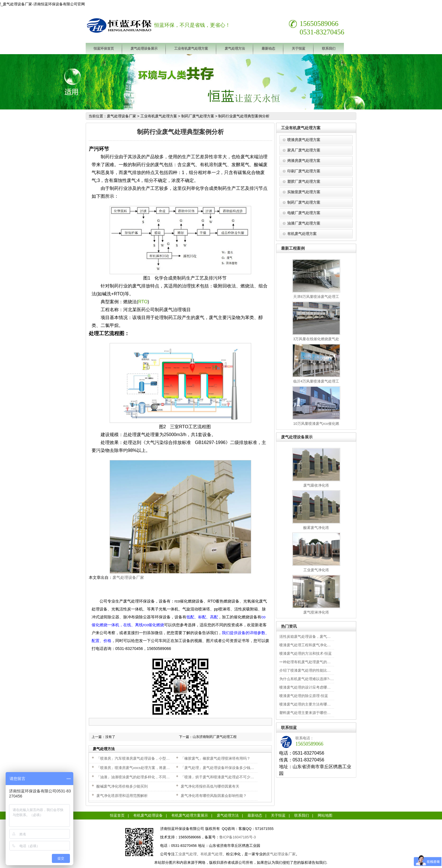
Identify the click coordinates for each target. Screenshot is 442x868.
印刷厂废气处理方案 (304, 171)
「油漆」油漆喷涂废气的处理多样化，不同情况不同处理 (142, 777)
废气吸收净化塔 (316, 485)
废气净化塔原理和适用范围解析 (122, 796)
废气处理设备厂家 (121, 116)
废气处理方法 (235, 49)
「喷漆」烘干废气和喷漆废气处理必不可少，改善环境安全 (228, 777)
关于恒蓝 (299, 49)
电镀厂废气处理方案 (304, 213)
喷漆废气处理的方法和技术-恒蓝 (306, 653)
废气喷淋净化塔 (316, 612)
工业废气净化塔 (316, 570)
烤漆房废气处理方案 (304, 161)
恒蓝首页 (117, 815)
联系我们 (329, 49)
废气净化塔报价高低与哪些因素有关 (210, 786)
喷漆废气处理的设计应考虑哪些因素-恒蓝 (313, 687)
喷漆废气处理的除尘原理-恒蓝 (304, 696)
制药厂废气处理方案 (198, 116)
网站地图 (325, 815)
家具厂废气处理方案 (304, 150)
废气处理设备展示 (144, 49)
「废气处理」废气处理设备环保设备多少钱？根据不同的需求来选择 (236, 768)
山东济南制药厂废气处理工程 (215, 737)
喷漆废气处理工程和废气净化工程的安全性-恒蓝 (318, 645)
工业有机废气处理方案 (191, 49)
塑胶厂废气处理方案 (304, 182)
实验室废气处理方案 (304, 192)
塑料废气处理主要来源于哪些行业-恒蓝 (311, 713)
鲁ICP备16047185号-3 (238, 837)
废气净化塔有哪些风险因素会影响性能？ (214, 796)
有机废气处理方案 (302, 234)
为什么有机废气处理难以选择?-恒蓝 (309, 679)
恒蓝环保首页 (104, 49)
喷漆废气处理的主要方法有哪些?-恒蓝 (310, 704)
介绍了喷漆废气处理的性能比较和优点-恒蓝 (315, 670)
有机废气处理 (211, 854)
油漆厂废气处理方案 (304, 223)
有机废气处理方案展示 (190, 815)
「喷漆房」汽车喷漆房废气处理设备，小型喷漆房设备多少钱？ (148, 758)
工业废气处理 (186, 854)
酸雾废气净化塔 (316, 528)
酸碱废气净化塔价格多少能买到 (122, 786)
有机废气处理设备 (148, 815)
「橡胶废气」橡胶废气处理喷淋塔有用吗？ (216, 758)
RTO (143, 302)
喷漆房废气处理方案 (304, 140)
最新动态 (268, 49)
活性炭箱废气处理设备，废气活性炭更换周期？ (318, 637)
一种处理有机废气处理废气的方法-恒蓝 (311, 662)
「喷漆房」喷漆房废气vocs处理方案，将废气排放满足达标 (144, 768)
